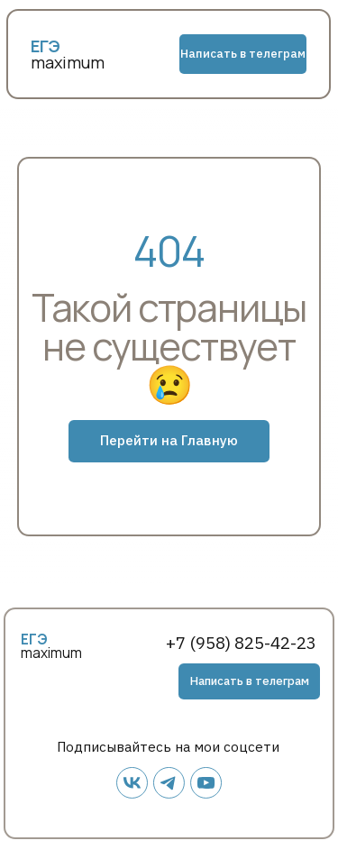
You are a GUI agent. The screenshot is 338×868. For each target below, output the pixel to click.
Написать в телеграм (243, 54)
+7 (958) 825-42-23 (241, 643)
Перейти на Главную (169, 440)
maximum (68, 62)
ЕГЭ (34, 640)
